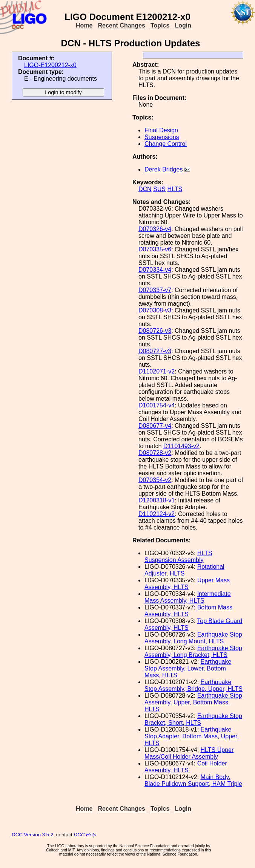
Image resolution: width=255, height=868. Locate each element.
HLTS (175, 189)
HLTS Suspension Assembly (178, 556)
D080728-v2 (155, 453)
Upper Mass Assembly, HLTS (187, 584)
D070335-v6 (155, 249)
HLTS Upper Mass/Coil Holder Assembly (189, 753)
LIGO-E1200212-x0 (50, 65)
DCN (145, 189)
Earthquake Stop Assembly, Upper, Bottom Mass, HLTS (193, 702)
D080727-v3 (155, 351)
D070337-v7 (155, 290)
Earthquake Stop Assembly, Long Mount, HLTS (193, 638)
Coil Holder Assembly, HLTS (186, 767)
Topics (160, 25)
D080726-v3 (155, 331)
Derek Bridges (164, 169)
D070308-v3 (155, 310)
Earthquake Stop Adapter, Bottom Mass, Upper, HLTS (192, 736)
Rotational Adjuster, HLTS (184, 570)
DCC (17, 835)
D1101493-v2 (181, 446)
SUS (159, 189)
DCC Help (85, 835)
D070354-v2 (155, 480)
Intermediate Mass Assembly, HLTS (188, 597)
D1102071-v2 (157, 371)
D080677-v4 (155, 426)
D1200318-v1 (157, 500)
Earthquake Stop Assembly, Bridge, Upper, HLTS (194, 685)
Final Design (161, 130)
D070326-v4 (155, 229)
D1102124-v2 (157, 514)
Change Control (166, 144)
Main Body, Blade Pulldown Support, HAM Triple (193, 780)
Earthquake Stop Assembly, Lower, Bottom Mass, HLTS (188, 668)
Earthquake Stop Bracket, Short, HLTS (193, 719)
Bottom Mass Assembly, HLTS (188, 611)
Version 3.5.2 (39, 835)
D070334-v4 (155, 270)
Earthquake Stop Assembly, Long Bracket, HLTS (193, 651)
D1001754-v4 (157, 405)
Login (183, 25)
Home (84, 25)
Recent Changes (122, 25)
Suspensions (162, 137)
